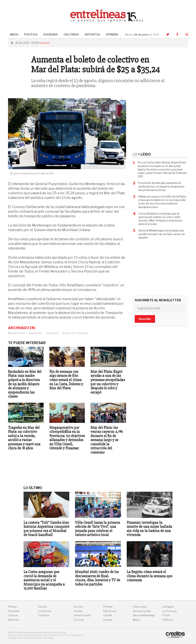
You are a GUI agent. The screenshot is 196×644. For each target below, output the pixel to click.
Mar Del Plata (16, 333)
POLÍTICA (31, 34)
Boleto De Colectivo (76, 333)
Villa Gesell (110, 611)
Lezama (108, 620)
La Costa (79, 620)
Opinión (43, 607)
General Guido (82, 615)
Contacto (44, 615)
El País (166, 615)
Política (12, 607)
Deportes (14, 620)
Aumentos (36, 333)
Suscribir (145, 319)
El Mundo (168, 620)
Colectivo (53, 333)
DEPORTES (92, 34)
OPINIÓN (112, 34)
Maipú (136, 620)
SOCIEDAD (51, 34)
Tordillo (78, 611)
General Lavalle (142, 611)
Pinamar (108, 607)
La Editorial (44, 611)
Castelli (107, 615)
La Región (168, 607)
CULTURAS (71, 34)
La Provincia (169, 611)
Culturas (13, 615)
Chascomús (140, 607)
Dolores (78, 607)
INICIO (14, 34)
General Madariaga (144, 615)
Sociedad (44, 43)
